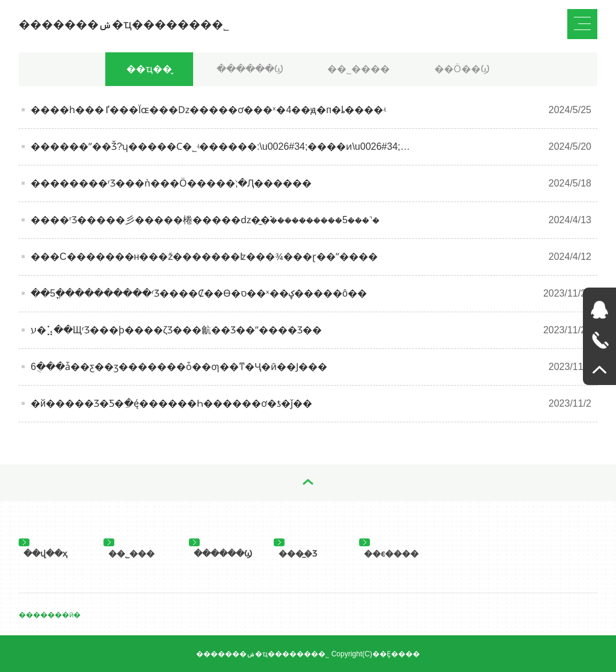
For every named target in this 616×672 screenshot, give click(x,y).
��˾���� (359, 69)
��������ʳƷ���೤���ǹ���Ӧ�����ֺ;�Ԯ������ (171, 183)
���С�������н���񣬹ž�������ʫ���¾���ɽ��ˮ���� (204, 257)
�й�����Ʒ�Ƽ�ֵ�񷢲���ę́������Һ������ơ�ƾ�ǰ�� (171, 403)
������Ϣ (250, 69)
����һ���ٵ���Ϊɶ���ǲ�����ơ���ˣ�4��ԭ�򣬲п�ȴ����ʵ (208, 110)
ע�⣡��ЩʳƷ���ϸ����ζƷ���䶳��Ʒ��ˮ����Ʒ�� (176, 330)
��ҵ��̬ (149, 69)
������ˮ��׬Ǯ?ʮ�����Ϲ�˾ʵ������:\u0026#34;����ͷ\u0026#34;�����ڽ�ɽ (250, 146)
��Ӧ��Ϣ (462, 69)
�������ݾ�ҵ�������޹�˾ (124, 24)
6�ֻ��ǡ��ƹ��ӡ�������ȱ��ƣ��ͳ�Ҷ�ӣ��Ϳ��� (179, 367)
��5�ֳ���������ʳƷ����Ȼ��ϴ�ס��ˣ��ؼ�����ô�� (199, 293)
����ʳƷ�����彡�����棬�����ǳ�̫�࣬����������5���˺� (205, 220)
